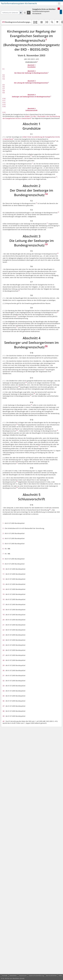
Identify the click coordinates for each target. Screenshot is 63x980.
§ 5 (4, 85)
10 (4, 569)
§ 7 (4, 89)
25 (4, 645)
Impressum (23, 976)
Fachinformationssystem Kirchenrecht (19, 3)
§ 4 (4, 79)
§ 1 (4, 69)
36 (4, 701)
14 (4, 589)
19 (4, 615)
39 (4, 716)
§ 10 (4, 99)
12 (4, 579)
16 (4, 599)
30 (4, 670)
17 (4, 604)
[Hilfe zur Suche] (21, 13)
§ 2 (4, 75)
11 (4, 574)
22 (4, 630)
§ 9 (4, 93)
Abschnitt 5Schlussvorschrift (32, 109)
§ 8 (4, 91)
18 (4, 610)
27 (4, 655)
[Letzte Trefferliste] (25, 13)
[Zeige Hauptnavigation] (59, 3)
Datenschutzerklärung (36, 976)
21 (4, 625)
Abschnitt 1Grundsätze (32, 66)
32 (4, 681)
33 (4, 686)
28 (4, 660)
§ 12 (4, 103)
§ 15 (4, 112)
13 (4, 584)
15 (4, 594)
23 (4, 635)
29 (4, 665)
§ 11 (4, 101)
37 (4, 706)
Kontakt (5, 976)
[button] (47, 22)
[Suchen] (29, 13)
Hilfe (60, 976)
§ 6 (4, 87)
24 (4, 640)
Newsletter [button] (13, 976)
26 (4, 650)
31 (4, 675)
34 (4, 691)
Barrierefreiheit (51, 976)
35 (4, 696)
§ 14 (4, 106)
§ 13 (4, 105)
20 (4, 620)
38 (4, 711)
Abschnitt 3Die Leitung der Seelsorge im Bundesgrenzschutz (31, 82)
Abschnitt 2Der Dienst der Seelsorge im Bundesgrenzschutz (31, 72)
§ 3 (4, 77)
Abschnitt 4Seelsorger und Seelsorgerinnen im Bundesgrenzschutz (31, 96)
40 (4, 721)
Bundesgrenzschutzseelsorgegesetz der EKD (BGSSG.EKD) (26, 22)
